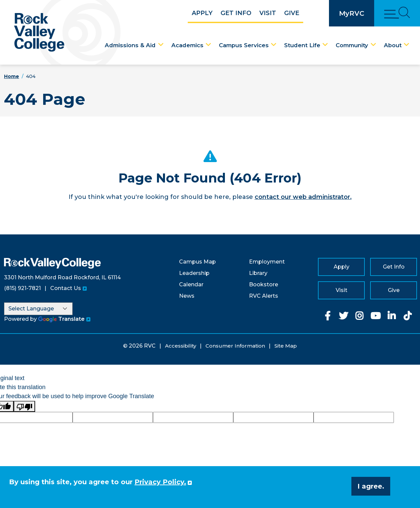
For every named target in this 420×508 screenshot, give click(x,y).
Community (352, 45)
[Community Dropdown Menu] (373, 45)
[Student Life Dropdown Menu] (325, 45)
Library (258, 273)
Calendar (191, 284)
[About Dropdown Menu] (407, 45)
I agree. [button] (371, 486)
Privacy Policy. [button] (160, 482)
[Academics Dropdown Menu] (208, 45)
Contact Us (66, 288)
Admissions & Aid (130, 45)
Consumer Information (235, 346)
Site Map (286, 346)
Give (292, 13)
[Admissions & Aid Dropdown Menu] (161, 45)
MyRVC (352, 13)
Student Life (302, 45)
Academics (187, 45)
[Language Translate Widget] (38, 309)
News (187, 296)
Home (12, 76)
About (393, 45)
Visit (268, 13)
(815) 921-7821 (22, 288)
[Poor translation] (24, 406)
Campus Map (197, 262)
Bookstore (264, 284)
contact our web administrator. (303, 197)
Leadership (194, 273)
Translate (61, 319)
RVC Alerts (264, 296)
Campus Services (244, 45)
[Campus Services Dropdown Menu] (274, 45)
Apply (202, 13)
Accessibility (181, 346)
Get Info (236, 13)
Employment (267, 262)
